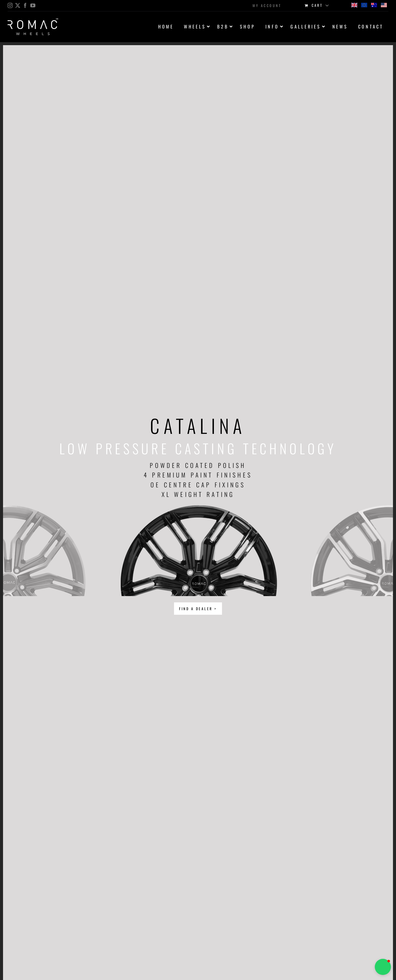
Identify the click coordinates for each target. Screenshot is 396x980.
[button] (383, 967)
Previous (61, 538)
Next (335, 538)
